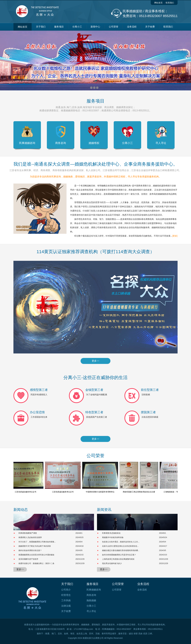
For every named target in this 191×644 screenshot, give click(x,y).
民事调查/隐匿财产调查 (28, 533)
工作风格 (66, 600)
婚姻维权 (94, 135)
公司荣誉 (114, 27)
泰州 (104, 634)
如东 (79, 634)
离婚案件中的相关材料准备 (113, 537)
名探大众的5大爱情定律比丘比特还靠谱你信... (120, 546)
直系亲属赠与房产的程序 (28, 559)
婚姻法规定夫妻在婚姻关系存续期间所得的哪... (121, 550)
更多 (95, 361)
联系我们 (170, 3)
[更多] (175, 236)
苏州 (91, 634)
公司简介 (66, 590)
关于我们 (41, 27)
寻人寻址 (161, 135)
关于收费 (150, 27)
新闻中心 (95, 27)
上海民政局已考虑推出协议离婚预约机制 (118, 559)
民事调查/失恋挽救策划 (111, 533)
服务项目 (59, 27)
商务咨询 (61, 135)
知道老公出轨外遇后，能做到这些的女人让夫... (121, 542)
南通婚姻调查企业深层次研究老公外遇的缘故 (36, 555)
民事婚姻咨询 (27, 135)
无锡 (97, 634)
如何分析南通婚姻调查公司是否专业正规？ (119, 555)
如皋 (66, 634)
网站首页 (158, 3)
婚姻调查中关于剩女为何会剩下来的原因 (35, 546)
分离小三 (77, 27)
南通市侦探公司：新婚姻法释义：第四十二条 (36, 563)
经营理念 (66, 595)
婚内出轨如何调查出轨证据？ (30, 550)
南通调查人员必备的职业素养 (30, 537)
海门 (54, 634)
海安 (72, 634)
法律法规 (66, 606)
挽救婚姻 (91, 600)
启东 (60, 634)
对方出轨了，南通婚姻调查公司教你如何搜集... (37, 542)
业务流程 (132, 27)
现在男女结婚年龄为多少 (112, 563)
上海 (85, 634)
